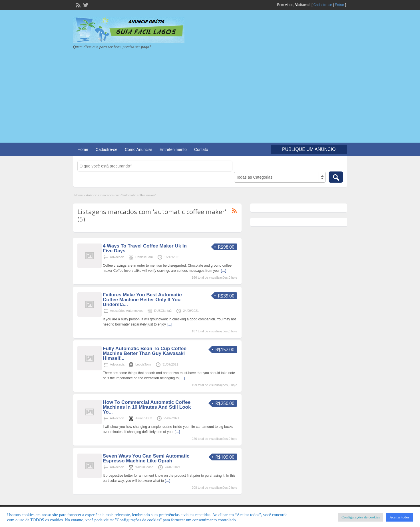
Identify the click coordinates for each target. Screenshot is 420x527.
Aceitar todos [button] (399, 517)
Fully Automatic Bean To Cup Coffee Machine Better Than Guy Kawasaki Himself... (145, 353)
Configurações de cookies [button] (361, 517)
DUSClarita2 (163, 311)
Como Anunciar (138, 149)
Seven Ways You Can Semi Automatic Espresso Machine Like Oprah (146, 458)
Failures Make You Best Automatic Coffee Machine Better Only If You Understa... (142, 300)
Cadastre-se (323, 5)
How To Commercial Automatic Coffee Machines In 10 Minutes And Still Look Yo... (147, 407)
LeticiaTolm (143, 364)
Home (83, 149)
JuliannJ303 (144, 418)
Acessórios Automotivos (127, 311)
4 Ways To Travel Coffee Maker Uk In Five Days (145, 248)
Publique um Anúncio (309, 149)
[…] (223, 271)
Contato (201, 149)
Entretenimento (173, 149)
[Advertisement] (210, 93)
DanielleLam (144, 257)
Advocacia (117, 257)
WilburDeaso (144, 467)
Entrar (340, 5)
